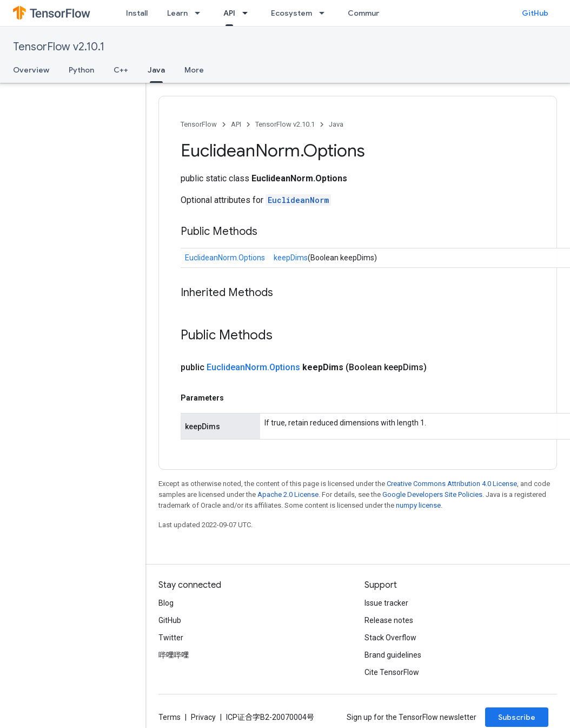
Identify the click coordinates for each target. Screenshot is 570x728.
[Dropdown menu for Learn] (201, 13)
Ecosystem (291, 13)
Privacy (203, 717)
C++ (121, 70)
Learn (177, 13)
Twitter (171, 638)
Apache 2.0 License (288, 494)
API (236, 124)
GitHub (535, 13)
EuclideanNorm (298, 200)
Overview (31, 70)
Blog (166, 603)
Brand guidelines (393, 655)
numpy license (418, 505)
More (194, 70)
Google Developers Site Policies (432, 494)
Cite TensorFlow (392, 672)
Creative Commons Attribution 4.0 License (452, 484)
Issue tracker (386, 603)
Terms (170, 717)
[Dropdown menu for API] (248, 13)
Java (336, 124)
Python (81, 70)
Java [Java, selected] (156, 70)
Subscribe (517, 717)
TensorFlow (199, 124)
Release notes (389, 620)
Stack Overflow (390, 638)
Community (369, 13)
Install (137, 13)
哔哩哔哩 (174, 655)
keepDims (291, 258)
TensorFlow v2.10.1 (59, 47)
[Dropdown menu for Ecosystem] (325, 13)
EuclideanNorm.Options (225, 258)
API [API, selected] (229, 13)
